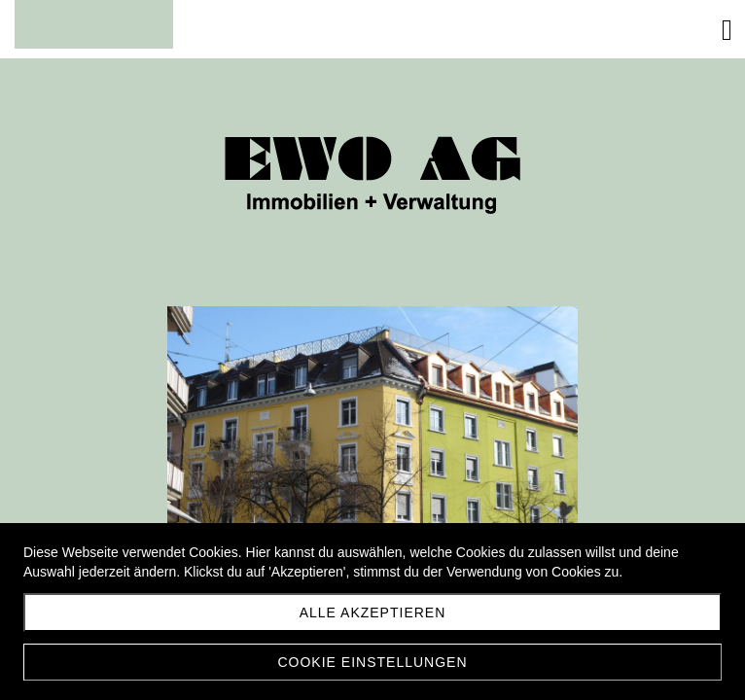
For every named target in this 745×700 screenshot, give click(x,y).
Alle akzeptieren (373, 612)
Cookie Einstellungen (372, 662)
